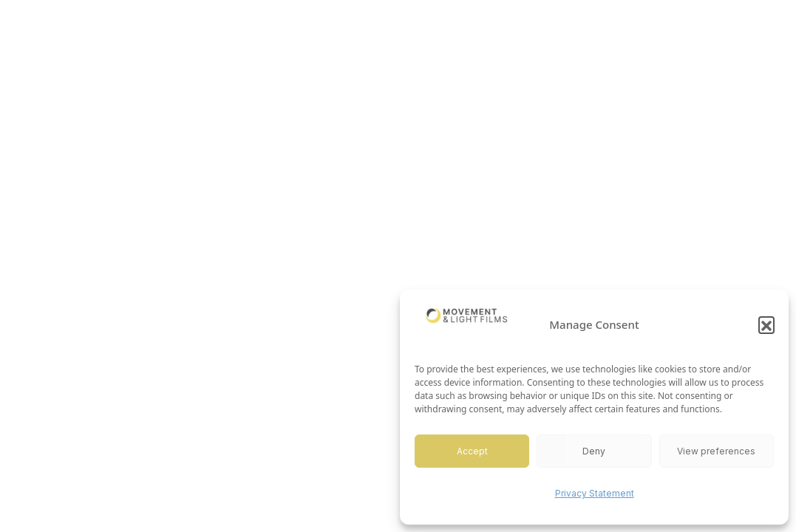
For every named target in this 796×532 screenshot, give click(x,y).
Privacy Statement (595, 493)
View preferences (716, 451)
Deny (594, 451)
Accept (472, 451)
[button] (766, 324)
